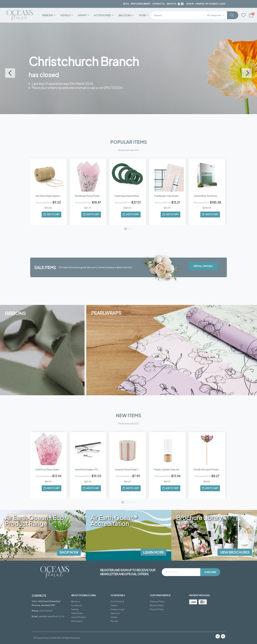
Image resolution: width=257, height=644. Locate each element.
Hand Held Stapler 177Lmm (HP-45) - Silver (90, 469)
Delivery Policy (157, 601)
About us (76, 601)
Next (247, 73)
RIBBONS (15, 313)
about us (171, 4)
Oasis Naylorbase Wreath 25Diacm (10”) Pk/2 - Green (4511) (129, 196)
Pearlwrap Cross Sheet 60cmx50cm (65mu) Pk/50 (169, 196)
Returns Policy (157, 605)
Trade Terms (77, 613)
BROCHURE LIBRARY (141, 4)
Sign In (190, 4)
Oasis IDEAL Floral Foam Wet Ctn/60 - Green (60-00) (209, 196)
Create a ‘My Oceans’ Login (210, 4)
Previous (10, 73)
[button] (126, 229)
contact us (158, 4)
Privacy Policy (157, 609)
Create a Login (118, 609)
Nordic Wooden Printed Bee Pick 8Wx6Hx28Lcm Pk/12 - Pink (209, 469)
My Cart (114, 621)
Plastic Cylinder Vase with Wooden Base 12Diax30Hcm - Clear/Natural (169, 469)
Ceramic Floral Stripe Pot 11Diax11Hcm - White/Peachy (129, 469)
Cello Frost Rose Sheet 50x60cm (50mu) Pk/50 (50, 469)
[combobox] (195, 15)
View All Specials (203, 266)
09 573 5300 (46, 611)
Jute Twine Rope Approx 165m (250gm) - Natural (50, 196)
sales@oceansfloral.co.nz (51, 616)
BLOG (126, 4)
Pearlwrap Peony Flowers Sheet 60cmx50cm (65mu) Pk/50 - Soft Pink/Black (90, 196)
